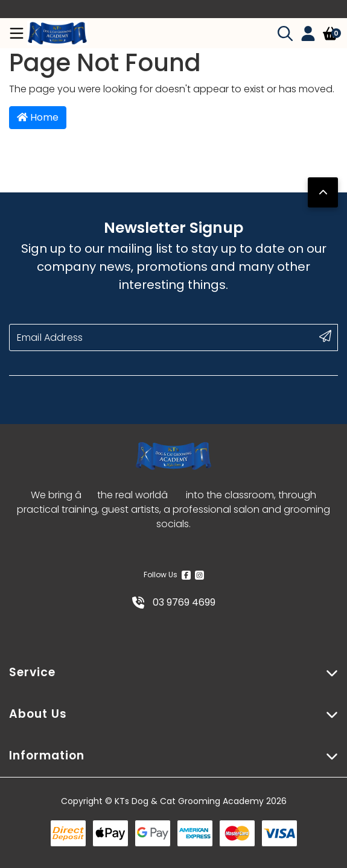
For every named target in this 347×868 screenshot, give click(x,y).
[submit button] (325, 336)
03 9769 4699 (174, 602)
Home (38, 117)
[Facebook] (186, 575)
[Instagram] (199, 575)
